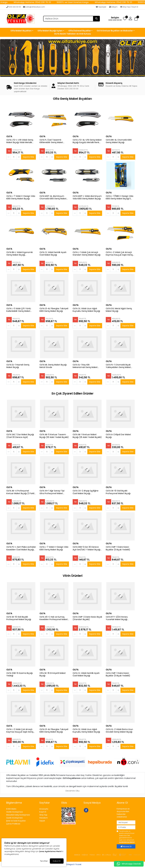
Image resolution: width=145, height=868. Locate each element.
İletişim (113, 7)
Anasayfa (44, 809)
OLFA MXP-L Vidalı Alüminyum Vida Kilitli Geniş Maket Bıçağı (87, 197)
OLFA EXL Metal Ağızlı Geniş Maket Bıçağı (119, 310)
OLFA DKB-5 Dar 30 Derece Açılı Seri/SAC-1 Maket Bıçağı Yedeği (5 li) (86, 548)
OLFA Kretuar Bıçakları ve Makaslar (115, 31)
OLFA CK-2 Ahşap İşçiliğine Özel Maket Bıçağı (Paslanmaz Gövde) (86, 492)
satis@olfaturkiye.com (34, 7)
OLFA (9, 136)
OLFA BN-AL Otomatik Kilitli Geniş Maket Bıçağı (119, 141)
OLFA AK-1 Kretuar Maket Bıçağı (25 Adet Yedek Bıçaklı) (87, 436)
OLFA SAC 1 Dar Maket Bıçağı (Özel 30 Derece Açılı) (20, 436)
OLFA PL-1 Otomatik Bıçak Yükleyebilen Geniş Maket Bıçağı (118, 366)
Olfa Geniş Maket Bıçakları (72, 99)
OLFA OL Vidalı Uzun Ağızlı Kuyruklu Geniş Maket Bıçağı (86, 310)
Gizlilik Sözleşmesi (15, 812)
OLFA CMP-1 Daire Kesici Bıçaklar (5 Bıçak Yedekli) (118, 548)
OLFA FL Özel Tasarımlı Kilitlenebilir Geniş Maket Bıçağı (51, 141)
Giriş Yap (43, 815)
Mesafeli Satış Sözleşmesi (18, 815)
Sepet (42, 821)
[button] (130, 19)
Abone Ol (126, 846)
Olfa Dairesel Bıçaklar (80, 31)
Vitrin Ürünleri (73, 576)
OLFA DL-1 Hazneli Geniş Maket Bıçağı (18, 366)
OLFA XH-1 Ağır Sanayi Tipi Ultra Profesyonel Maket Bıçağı (52, 492)
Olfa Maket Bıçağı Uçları (50, 31)
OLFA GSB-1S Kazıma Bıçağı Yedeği (19, 674)
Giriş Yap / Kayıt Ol (129, 7)
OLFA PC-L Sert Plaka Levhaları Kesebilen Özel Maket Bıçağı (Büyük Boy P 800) (21, 548)
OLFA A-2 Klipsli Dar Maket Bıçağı (118, 436)
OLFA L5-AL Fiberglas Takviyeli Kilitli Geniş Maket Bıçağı (54, 310)
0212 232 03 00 (14, 7)
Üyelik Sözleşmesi (14, 818)
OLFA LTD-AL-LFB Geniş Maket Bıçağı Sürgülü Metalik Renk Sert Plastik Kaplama (87, 141)
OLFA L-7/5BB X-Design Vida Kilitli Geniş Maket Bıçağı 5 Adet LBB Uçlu (120, 197)
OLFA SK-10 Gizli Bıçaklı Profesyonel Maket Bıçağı (118, 492)
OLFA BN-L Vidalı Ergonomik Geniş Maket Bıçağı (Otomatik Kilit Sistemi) (20, 254)
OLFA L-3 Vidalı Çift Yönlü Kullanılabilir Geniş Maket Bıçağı (19, 310)
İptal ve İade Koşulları (16, 821)
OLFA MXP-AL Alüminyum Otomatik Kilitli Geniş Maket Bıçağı (53, 197)
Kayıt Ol (43, 812)
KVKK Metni (11, 809)
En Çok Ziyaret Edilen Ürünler (73, 393)
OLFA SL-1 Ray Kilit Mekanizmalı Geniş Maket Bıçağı (85, 366)
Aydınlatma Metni (127, 842)
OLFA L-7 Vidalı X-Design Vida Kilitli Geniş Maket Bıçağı (21, 197)
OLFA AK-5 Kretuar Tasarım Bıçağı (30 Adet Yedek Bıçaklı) (54, 436)
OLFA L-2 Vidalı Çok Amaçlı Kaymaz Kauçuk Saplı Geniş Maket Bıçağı (119, 254)
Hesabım (44, 818)
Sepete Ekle (28, 157)
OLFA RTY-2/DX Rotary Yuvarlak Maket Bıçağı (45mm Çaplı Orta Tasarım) (120, 618)
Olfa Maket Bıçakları (21, 31)
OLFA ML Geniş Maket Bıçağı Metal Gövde (53, 366)
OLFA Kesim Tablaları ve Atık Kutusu (72, 34)
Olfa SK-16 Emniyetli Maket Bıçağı (53, 674)
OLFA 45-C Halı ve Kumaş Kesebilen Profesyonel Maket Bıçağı (54, 618)
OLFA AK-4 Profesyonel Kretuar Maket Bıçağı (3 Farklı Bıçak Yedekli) (21, 492)
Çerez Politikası (13, 824)
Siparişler (101, 7)
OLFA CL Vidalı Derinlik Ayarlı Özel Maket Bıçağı (53, 254)
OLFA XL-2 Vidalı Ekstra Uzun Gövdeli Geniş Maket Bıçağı (119, 731)
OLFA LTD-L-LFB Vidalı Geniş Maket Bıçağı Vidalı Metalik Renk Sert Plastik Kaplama (20, 141)
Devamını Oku (72, 791)
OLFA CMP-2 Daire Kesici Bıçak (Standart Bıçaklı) (87, 618)
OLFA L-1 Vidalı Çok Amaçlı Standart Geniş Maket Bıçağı (87, 254)
